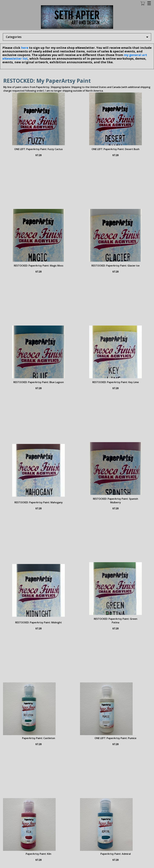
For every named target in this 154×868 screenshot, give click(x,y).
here (25, 48)
